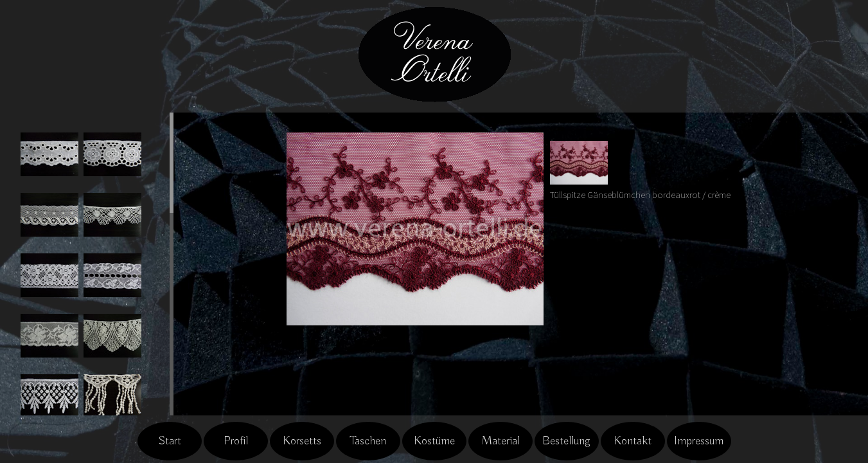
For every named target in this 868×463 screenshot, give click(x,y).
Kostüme (434, 441)
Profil (236, 441)
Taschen (368, 441)
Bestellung (566, 441)
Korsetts (302, 441)
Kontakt (633, 441)
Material (500, 441)
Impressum (699, 441)
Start (170, 441)
